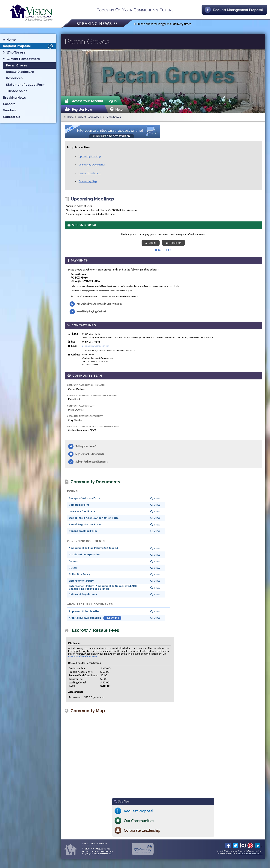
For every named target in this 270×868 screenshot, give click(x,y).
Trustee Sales (17, 91)
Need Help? (163, 250)
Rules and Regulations (83, 594)
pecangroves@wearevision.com (96, 346)
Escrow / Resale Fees (90, 173)
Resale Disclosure (20, 72)
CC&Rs (73, 568)
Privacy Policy (257, 853)
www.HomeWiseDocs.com (82, 656)
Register (173, 243)
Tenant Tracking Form (83, 531)
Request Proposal (28, 46)
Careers (9, 104)
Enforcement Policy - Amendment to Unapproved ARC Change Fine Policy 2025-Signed (103, 587)
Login (151, 243)
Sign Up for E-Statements (90, 454)
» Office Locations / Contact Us (94, 844)
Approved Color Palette (84, 611)
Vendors (9, 110)
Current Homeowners (90, 117)
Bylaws (73, 561)
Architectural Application (85, 618)
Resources (14, 78)
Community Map (88, 181)
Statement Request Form (26, 85)
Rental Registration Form (85, 524)
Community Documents (92, 165)
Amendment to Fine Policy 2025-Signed (93, 548)
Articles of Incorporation (85, 555)
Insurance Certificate (82, 511)
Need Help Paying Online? (91, 311)
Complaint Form (79, 505)
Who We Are (16, 53)
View (157, 498)
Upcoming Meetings (90, 156)
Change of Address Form (84, 498)
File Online (112, 618)
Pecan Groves (113, 117)
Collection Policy (79, 574)
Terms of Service (244, 853)
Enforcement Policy (81, 581)
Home (70, 117)
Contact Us (12, 117)
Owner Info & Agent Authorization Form (94, 518)
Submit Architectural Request (91, 462)
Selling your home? (86, 446)
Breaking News (14, 98)
